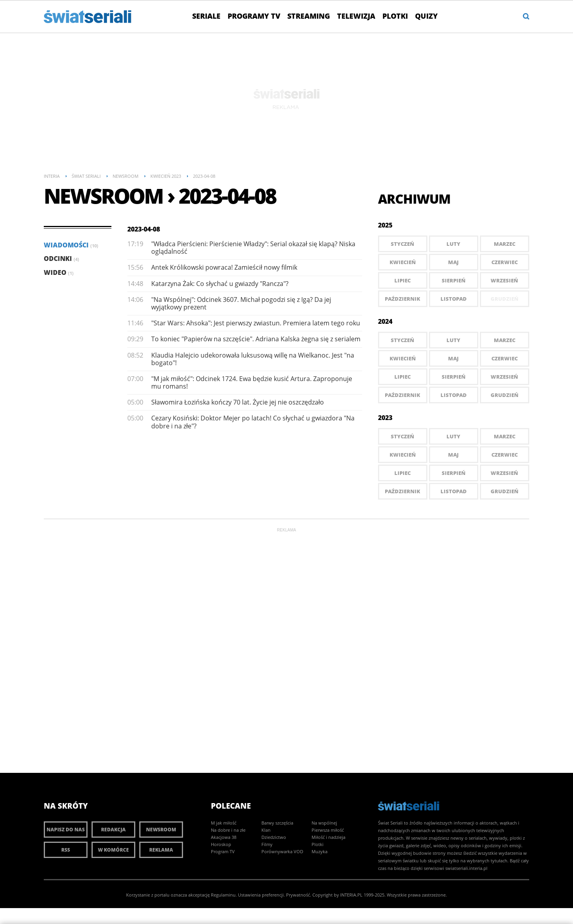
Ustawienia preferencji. (261, 895)
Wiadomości (71, 245)
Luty (453, 244)
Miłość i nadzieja (328, 837)
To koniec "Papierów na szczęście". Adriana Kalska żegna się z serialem (256, 339)
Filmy (267, 844)
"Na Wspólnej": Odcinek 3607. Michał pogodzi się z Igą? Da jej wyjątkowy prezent (241, 303)
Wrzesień (504, 280)
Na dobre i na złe (228, 830)
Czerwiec (505, 262)
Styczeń (402, 244)
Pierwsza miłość (328, 830)
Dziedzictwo (274, 837)
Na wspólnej (324, 823)
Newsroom (161, 830)
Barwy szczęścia (277, 823)
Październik (402, 299)
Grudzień (505, 395)
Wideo (59, 272)
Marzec (505, 244)
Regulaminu (223, 895)
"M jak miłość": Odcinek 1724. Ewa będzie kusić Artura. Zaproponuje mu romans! (252, 382)
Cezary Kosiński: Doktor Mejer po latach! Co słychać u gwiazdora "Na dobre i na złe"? (253, 422)
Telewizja (356, 16)
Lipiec (402, 280)
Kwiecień (403, 262)
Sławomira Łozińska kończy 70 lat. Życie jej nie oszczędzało (238, 402)
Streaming (309, 16)
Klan (266, 830)
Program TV (223, 851)
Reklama (161, 850)
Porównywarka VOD (282, 851)
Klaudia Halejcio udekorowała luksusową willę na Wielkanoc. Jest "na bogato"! (253, 359)
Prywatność (298, 895)
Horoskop (221, 844)
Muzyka (320, 851)
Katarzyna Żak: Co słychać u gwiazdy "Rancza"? (220, 284)
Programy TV (254, 16)
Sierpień (454, 280)
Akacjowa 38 (224, 837)
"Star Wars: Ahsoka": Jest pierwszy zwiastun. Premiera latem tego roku (256, 323)
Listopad (454, 299)
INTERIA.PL (351, 895)
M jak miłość (224, 823)
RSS (66, 850)
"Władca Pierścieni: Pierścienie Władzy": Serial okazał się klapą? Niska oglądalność (253, 248)
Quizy (426, 16)
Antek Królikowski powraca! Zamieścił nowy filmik (224, 267)
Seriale (206, 16)
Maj (453, 262)
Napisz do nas (66, 830)
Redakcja (113, 830)
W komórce (113, 850)
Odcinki (61, 259)
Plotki (395, 16)
